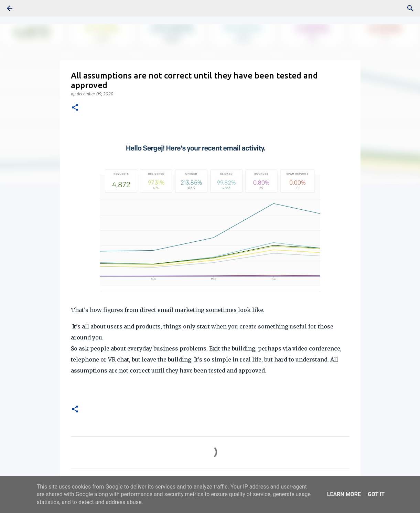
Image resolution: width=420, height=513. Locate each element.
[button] (75, 108)
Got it (376, 494)
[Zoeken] (410, 8)
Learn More (344, 494)
